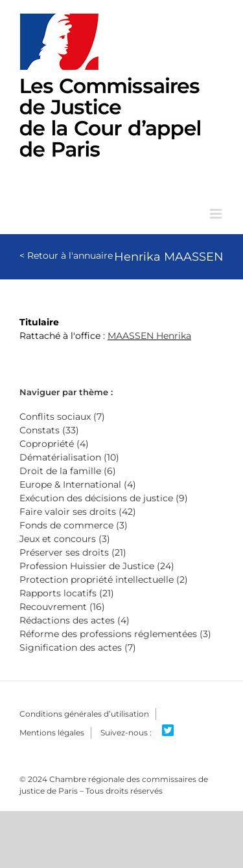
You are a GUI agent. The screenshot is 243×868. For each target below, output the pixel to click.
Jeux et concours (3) (65, 539)
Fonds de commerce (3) (74, 525)
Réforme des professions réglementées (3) (115, 634)
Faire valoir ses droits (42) (78, 512)
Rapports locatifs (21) (67, 593)
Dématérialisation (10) (69, 457)
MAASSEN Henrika (149, 336)
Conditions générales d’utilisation (84, 714)
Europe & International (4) (78, 484)
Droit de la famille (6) (68, 471)
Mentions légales (52, 732)
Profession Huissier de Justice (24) (97, 566)
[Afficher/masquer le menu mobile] (217, 214)
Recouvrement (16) (62, 607)
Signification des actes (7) (78, 647)
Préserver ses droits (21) (73, 552)
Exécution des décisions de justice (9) (104, 498)
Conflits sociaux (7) (62, 417)
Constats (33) (49, 430)
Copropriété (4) (54, 444)
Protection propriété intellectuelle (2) (104, 580)
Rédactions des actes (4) (75, 620)
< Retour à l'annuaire (66, 255)
